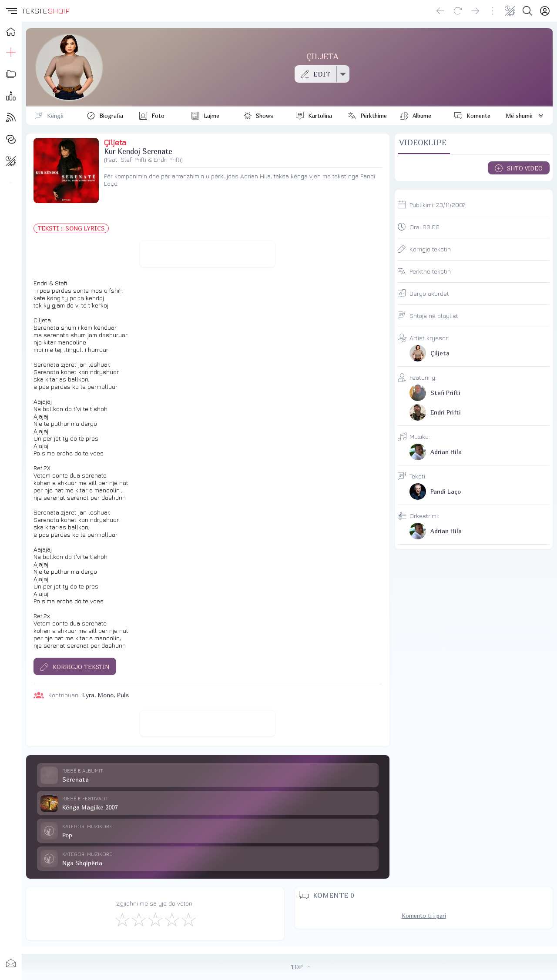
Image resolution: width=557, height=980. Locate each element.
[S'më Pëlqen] (122, 919)
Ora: (424, 227)
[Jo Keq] (138, 919)
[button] (11, 11)
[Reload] (458, 11)
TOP (300, 967)
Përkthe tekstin (430, 271)
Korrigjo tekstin (430, 249)
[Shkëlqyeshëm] (188, 919)
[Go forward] (475, 11)
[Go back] (440, 11)
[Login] (545, 11)
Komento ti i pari (424, 916)
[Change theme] (510, 11)
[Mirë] (155, 919)
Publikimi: (437, 205)
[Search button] (527, 11)
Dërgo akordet (429, 293)
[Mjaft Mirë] (171, 919)
